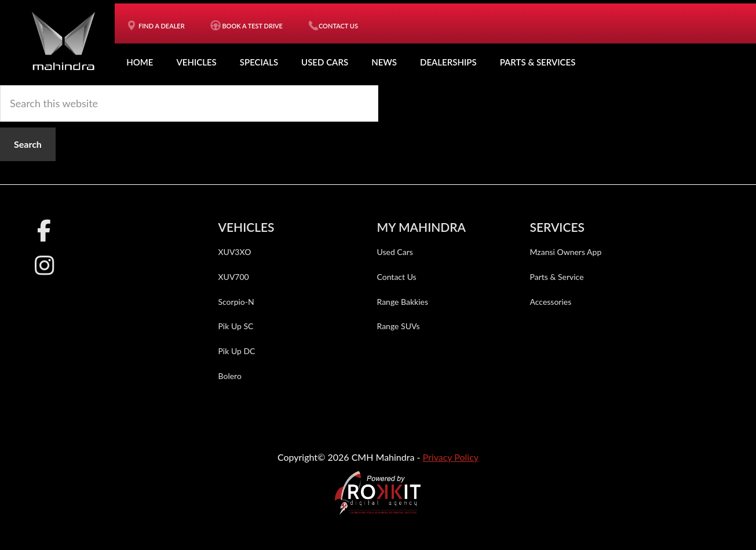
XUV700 (234, 276)
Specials (259, 62)
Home (140, 62)
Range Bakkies (403, 301)
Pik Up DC (237, 351)
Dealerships (448, 62)
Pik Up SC (236, 326)
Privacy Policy (451, 456)
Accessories (551, 301)
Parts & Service (557, 276)
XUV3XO (235, 252)
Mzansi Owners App (566, 252)
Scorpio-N (236, 301)
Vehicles (196, 62)
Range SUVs (399, 326)
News (384, 62)
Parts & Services (538, 62)
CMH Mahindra (63, 41)
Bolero (230, 375)
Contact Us (397, 276)
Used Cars (325, 62)
